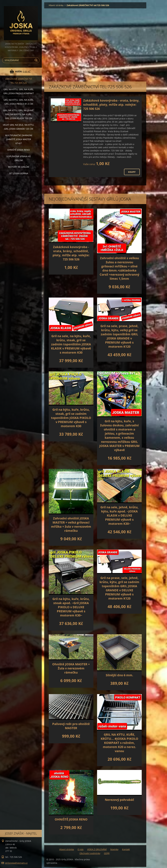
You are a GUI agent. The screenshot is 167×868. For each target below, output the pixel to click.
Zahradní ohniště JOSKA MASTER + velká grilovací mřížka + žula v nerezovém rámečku (71, 524)
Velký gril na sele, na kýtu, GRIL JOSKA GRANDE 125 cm (19, 127)
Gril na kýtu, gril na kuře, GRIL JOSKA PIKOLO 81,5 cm (19, 102)
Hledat (37, 60)
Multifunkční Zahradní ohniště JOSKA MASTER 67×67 (19, 139)
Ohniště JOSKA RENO (19, 150)
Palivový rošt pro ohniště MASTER (71, 726)
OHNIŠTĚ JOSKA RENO (71, 819)
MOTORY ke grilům (19, 167)
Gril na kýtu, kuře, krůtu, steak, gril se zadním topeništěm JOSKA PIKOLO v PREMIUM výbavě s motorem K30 (71, 418)
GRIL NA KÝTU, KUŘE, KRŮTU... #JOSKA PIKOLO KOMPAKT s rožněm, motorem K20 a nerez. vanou (119, 743)
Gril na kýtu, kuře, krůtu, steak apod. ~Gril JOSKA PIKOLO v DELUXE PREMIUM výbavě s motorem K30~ (71, 607)
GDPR (107, 853)
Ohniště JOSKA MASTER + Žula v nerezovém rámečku (71, 668)
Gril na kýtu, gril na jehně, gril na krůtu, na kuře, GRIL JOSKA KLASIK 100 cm (19, 114)
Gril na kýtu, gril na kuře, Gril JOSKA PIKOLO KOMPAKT (19, 91)
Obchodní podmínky (90, 853)
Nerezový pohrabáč (119, 800)
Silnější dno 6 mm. (119, 675)
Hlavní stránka (56, 5)
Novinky (114, 849)
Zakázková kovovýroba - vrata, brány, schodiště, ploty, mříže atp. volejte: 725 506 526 (111, 105)
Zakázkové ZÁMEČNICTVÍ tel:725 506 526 (19, 81)
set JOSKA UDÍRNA (19, 173)
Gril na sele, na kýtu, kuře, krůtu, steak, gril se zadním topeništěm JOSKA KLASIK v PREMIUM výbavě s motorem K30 (71, 344)
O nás (81, 849)
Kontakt (126, 849)
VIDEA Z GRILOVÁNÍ (97, 849)
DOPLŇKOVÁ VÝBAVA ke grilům (19, 158)
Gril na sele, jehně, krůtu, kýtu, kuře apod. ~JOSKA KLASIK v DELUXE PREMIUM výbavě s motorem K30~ (119, 515)
